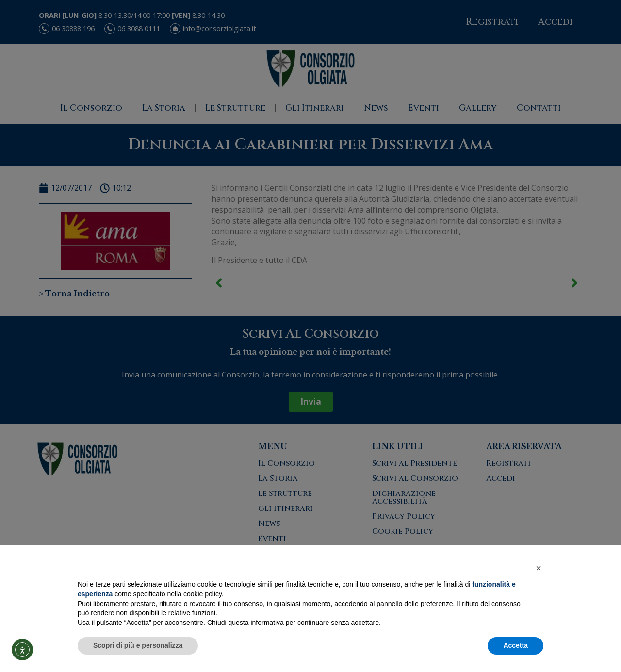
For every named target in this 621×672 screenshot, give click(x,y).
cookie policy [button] (203, 594)
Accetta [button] (515, 645)
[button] (539, 568)
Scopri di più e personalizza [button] (138, 645)
